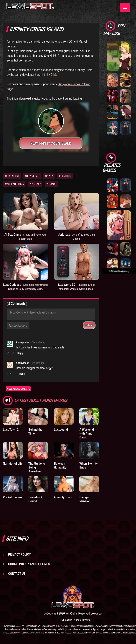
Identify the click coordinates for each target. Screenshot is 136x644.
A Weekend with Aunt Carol (87, 433)
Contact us (17, 574)
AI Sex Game (26, 236)
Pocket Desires (13, 497)
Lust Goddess (25, 287)
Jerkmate (77, 236)
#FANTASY (35, 184)
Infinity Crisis (50, 75)
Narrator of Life (13, 463)
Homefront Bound (35, 499)
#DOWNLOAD (32, 176)
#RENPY (49, 176)
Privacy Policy (19, 554)
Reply (20, 353)
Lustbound (61, 429)
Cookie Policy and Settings (29, 564)
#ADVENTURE (12, 176)
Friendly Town (63, 497)
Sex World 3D (76, 287)
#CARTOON (65, 176)
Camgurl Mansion (85, 499)
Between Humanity (60, 465)
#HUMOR (51, 184)
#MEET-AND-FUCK (14, 184)
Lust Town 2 (11, 429)
